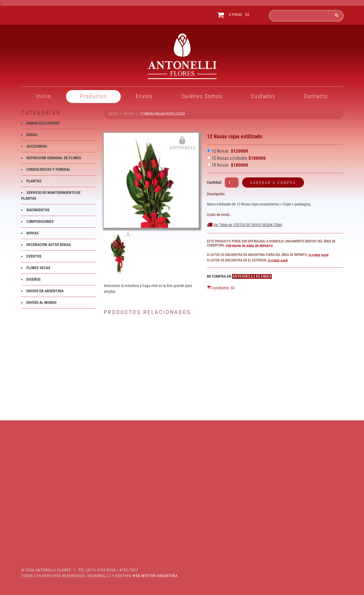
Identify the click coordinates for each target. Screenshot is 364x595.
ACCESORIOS (37, 146)
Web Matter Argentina (155, 576)
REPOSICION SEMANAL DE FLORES (54, 158)
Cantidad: (214, 182)
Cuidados (263, 96)
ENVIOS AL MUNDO (41, 302)
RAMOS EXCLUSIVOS (43, 123)
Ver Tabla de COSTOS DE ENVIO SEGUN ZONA (248, 225)
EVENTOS (34, 256)
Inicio (44, 96)
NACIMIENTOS (38, 210)
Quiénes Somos (202, 96)
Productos (93, 96)
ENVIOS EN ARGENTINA (45, 291)
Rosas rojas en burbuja (318, 389)
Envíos (144, 96)
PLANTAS (34, 181)
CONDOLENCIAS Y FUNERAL (48, 169)
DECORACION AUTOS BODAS (49, 245)
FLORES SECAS (38, 268)
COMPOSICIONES (40, 221)
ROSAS (129, 114)
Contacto (316, 96)
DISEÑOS (34, 279)
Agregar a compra (273, 183)
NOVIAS (33, 233)
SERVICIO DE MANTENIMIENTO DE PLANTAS (48, 517)
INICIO (113, 114)
